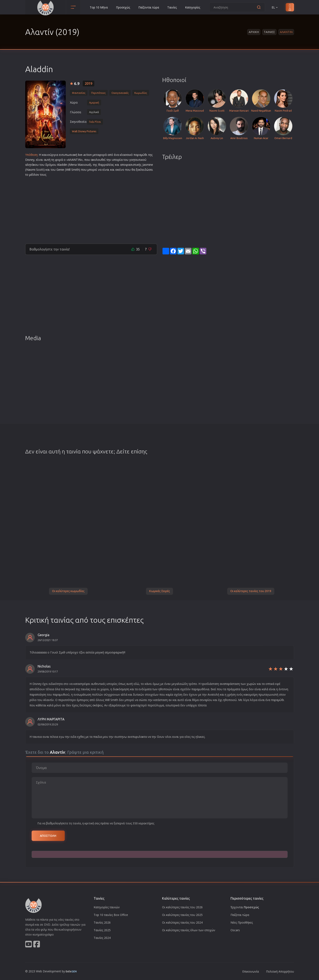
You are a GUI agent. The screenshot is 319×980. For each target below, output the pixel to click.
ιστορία (117, 160)
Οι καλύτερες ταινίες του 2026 (182, 907)
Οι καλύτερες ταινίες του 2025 (182, 915)
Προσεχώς (123, 7)
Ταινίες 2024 (102, 938)
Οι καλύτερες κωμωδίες (68, 591)
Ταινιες (269, 32)
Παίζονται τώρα (149, 7)
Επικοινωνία (251, 971)
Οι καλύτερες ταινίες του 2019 (251, 591)
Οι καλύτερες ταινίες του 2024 (182, 922)
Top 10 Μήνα (99, 7)
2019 (88, 83)
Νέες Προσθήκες (242, 922)
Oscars (235, 930)
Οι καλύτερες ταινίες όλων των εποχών (189, 930)
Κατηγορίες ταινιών (107, 907)
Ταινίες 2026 (102, 922)
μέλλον (34, 175)
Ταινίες (172, 7)
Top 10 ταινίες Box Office (111, 915)
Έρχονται (245, 907)
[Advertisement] (91, 209)
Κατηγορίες (193, 7)
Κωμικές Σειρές (159, 591)
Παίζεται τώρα (240, 915)
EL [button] (275, 7)
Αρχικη (254, 32)
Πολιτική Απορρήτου (280, 971)
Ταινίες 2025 (102, 930)
